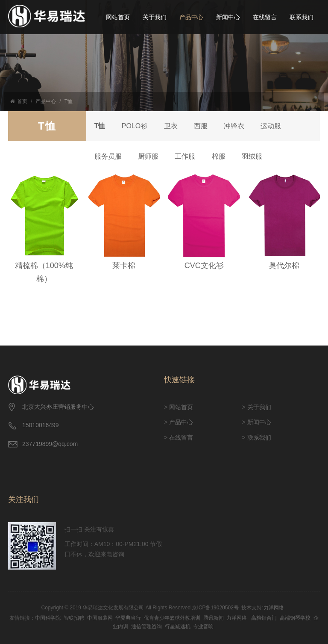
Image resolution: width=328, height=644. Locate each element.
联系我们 (302, 17)
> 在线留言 (179, 437)
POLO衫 (135, 126)
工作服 (187, 156)
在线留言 (265, 17)
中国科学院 (48, 618)
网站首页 (118, 17)
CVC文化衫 (204, 266)
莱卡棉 (124, 266)
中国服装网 (100, 618)
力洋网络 (274, 608)
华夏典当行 (128, 618)
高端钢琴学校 (295, 618)
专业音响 (203, 626)
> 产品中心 (179, 422)
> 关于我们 (257, 407)
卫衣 (173, 126)
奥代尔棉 (284, 266)
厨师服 (149, 156)
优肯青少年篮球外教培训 (172, 618)
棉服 (221, 156)
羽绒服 (255, 156)
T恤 (69, 101)
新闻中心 (228, 17)
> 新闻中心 (257, 422)
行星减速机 (178, 626)
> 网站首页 (179, 407)
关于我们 (155, 17)
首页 (19, 101)
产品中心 (191, 17)
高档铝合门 (264, 618)
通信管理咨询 (146, 626)
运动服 (275, 126)
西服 (203, 126)
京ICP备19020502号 (215, 608)
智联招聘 (74, 618)
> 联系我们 (257, 437)
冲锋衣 (237, 126)
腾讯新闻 (214, 618)
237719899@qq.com (50, 444)
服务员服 (108, 156)
